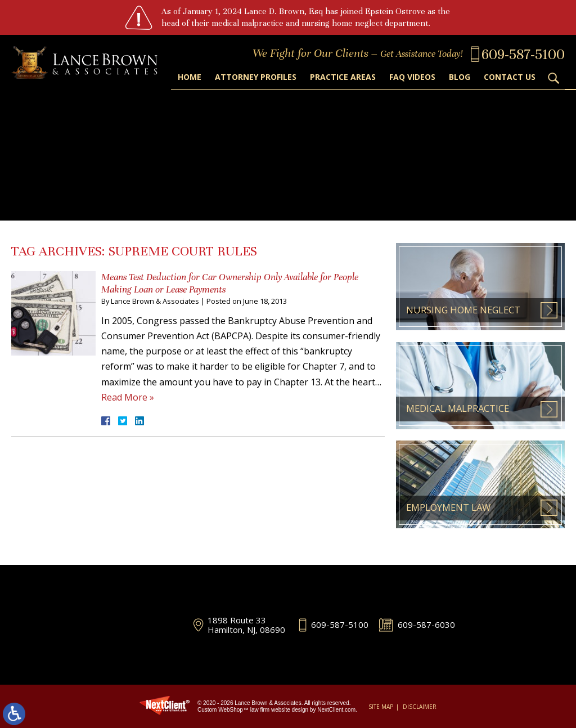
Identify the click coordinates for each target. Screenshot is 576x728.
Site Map (381, 707)
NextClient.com (336, 710)
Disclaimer (420, 707)
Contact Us (510, 77)
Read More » (128, 397)
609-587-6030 (426, 624)
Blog (460, 77)
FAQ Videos (412, 77)
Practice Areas (343, 77)
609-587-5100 (340, 624)
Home (190, 77)
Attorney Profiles (256, 77)
